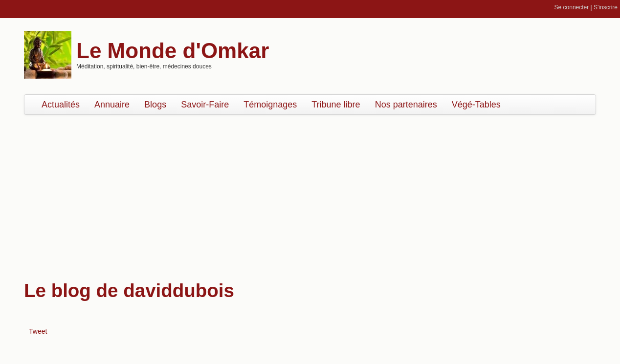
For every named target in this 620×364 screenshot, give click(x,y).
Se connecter (572, 7)
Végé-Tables (476, 105)
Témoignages (270, 105)
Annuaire (112, 105)
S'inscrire (606, 7)
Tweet (38, 331)
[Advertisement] (310, 193)
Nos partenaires (406, 105)
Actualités (61, 105)
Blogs (155, 105)
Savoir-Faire (205, 105)
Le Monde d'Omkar (173, 51)
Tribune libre (336, 105)
